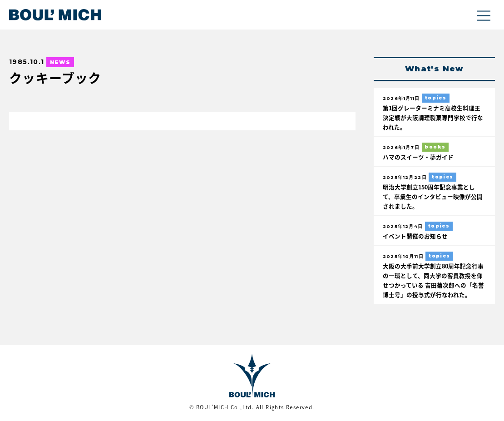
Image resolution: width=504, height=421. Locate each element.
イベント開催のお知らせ (415, 236)
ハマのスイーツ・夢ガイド (418, 157)
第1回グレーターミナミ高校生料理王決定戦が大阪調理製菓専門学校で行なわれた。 (433, 117)
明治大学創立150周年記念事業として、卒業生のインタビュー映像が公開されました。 (433, 196)
